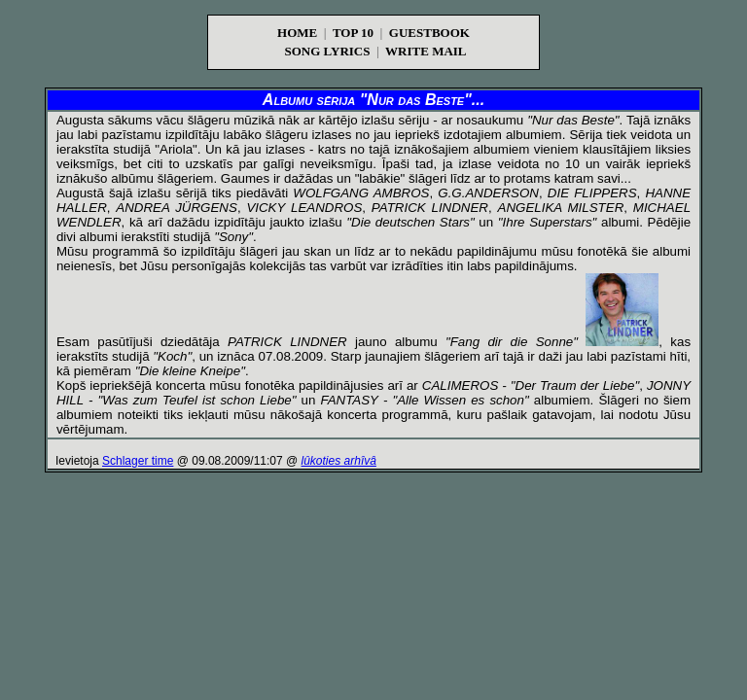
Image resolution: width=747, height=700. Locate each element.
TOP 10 (353, 33)
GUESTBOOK (429, 33)
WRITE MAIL (426, 51)
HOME (297, 33)
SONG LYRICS (327, 51)
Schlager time (138, 461)
